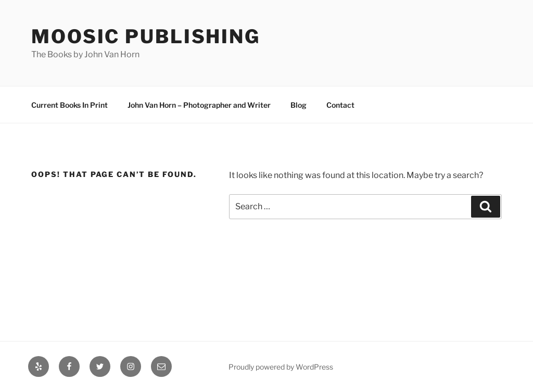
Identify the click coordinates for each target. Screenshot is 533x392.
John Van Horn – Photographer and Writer (199, 105)
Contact (340, 105)
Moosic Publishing (146, 36)
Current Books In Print (69, 105)
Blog (299, 105)
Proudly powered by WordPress (281, 367)
